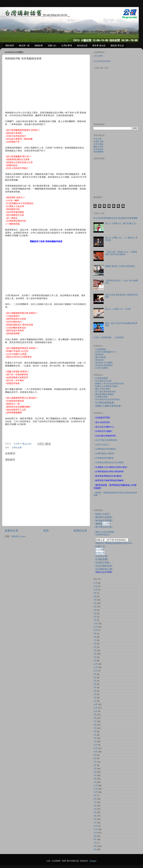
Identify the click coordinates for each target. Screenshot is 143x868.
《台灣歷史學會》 (101, 397)
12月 (95, 583)
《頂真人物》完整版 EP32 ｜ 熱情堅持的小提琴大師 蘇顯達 (121, 253)
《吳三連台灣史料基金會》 (105, 392)
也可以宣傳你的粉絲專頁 (102, 61)
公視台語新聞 (98, 56)
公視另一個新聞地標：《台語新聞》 (109, 338)
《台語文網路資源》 (104, 566)
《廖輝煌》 (103, 524)
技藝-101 (52, 45)
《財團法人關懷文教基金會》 (108, 406)
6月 (95, 603)
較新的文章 (12, 531)
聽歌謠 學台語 (117, 45)
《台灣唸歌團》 (101, 559)
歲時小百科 (98, 147)
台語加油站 (98, 149)
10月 (95, 590)
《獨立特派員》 (100, 357)
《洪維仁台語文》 (103, 514)
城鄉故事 (39, 45)
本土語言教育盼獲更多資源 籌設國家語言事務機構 (116, 218)
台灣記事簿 (67, 45)
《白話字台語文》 (102, 445)
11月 (95, 586)
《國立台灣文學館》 (102, 389)
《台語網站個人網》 (104, 569)
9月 (95, 593)
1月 (95, 620)
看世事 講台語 (99, 45)
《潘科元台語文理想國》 (104, 532)
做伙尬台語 (82, 45)
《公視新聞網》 (100, 349)
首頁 (46, 531)
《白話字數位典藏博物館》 (106, 440)
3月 (95, 613)
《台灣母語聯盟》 (101, 378)
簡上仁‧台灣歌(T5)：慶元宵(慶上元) (121, 223)
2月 (95, 617)
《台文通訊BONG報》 (103, 381)
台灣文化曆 (17, 448)
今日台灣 (97, 139)
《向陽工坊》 (100, 546)
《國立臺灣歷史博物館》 (104, 394)
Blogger (93, 861)
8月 (95, 596)
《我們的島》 (99, 355)
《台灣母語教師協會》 (105, 403)
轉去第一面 (24, 45)
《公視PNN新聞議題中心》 (105, 352)
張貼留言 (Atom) (19, 536)
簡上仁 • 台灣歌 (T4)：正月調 (118, 309)
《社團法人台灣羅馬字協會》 (106, 386)
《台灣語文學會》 (103, 563)
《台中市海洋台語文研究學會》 (107, 400)
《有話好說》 (99, 360)
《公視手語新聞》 (101, 368)
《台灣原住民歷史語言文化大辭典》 (109, 463)
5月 (95, 607)
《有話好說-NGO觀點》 (104, 363)
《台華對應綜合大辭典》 (104, 454)
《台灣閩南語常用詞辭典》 (105, 449)
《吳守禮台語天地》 (104, 527)
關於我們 (10, 45)
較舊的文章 (80, 531)
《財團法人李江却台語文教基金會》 (109, 384)
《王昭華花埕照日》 (102, 535)
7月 (95, 600)
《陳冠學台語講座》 (104, 517)
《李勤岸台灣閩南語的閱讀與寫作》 (114, 543)
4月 (95, 610)
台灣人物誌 (98, 144)
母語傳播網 (98, 152)
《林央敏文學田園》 (104, 520)
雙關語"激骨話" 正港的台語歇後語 (120, 266)
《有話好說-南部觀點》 (104, 365)
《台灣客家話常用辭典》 (104, 458)
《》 (99, 550)
